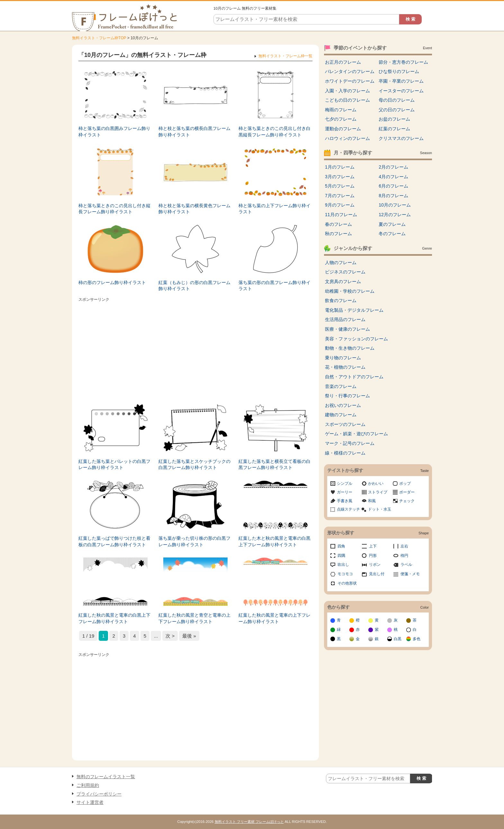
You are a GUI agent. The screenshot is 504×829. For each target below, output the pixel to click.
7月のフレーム (340, 196)
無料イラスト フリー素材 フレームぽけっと (249, 822)
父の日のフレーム (397, 110)
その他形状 (347, 583)
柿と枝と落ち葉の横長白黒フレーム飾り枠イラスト (194, 132)
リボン (375, 565)
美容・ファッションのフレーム (356, 339)
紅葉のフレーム (394, 129)
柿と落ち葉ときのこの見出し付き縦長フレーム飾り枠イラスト (114, 209)
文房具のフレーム (343, 281)
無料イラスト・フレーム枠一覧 (285, 56)
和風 (372, 501)
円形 (373, 556)
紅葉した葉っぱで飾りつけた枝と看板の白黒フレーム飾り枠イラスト (114, 541)
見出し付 (377, 574)
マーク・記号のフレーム (350, 443)
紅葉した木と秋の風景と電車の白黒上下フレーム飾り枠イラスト (274, 541)
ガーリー (345, 492)
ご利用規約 (88, 785)
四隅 (341, 556)
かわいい (376, 484)
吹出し (343, 565)
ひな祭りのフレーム (399, 71)
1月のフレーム (340, 167)
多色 (417, 639)
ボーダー (407, 492)
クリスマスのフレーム (401, 138)
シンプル (345, 484)
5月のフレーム (340, 186)
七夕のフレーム (341, 119)
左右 (404, 546)
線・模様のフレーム (345, 453)
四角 (341, 546)
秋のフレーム (338, 234)
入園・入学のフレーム (347, 91)
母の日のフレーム (397, 100)
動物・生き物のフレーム (350, 348)
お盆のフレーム (394, 119)
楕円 (404, 556)
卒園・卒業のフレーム (401, 81)
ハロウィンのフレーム (347, 138)
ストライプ (378, 492)
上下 (373, 546)
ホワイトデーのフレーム (350, 81)
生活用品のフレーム (345, 319)
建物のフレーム (341, 415)
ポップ (405, 484)
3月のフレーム (340, 177)
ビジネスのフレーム (345, 272)
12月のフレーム (395, 215)
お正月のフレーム (343, 62)
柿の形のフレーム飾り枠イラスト (112, 282)
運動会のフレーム (343, 129)
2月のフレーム (393, 167)
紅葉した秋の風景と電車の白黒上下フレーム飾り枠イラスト (114, 618)
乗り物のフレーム (343, 358)
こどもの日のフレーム (347, 100)
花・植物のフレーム (345, 367)
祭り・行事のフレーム (347, 396)
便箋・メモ (410, 574)
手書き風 (345, 501)
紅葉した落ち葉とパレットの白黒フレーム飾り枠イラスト (114, 465)
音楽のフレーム (341, 386)
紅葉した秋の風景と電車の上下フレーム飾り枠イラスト (274, 618)
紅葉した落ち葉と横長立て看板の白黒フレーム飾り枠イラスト (274, 465)
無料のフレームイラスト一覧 (106, 777)
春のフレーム (338, 224)
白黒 (398, 639)
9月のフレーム (340, 205)
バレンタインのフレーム (350, 71)
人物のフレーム (341, 263)
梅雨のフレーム (341, 110)
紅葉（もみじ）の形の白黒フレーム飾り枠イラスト (194, 286)
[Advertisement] (195, 349)
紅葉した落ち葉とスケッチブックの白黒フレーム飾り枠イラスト (194, 465)
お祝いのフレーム (343, 405)
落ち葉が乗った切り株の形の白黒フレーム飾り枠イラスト (194, 541)
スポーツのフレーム (345, 424)
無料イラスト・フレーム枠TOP (99, 38)
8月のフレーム (393, 196)
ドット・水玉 (380, 509)
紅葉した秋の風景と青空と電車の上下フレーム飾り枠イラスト (194, 618)
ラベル (406, 565)
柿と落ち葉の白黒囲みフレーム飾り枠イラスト (114, 132)
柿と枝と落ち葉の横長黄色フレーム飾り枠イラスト (194, 209)
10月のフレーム (395, 205)
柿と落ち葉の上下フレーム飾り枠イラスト (274, 209)
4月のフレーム (393, 177)
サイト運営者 (90, 802)
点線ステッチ (348, 509)
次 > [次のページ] (170, 636)
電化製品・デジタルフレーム (354, 310)
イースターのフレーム (401, 91)
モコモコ (345, 574)
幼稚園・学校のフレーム (350, 291)
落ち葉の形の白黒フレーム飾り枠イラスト (274, 286)
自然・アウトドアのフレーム (354, 377)
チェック (407, 501)
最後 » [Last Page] (189, 636)
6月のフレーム (393, 186)
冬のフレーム (392, 234)
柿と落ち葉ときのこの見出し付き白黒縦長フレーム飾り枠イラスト (274, 132)
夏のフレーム (392, 224)
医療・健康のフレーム (347, 329)
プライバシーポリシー (99, 794)
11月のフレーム (341, 215)
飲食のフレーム (341, 300)
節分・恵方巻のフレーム (403, 62)
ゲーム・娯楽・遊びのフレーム (356, 434)
